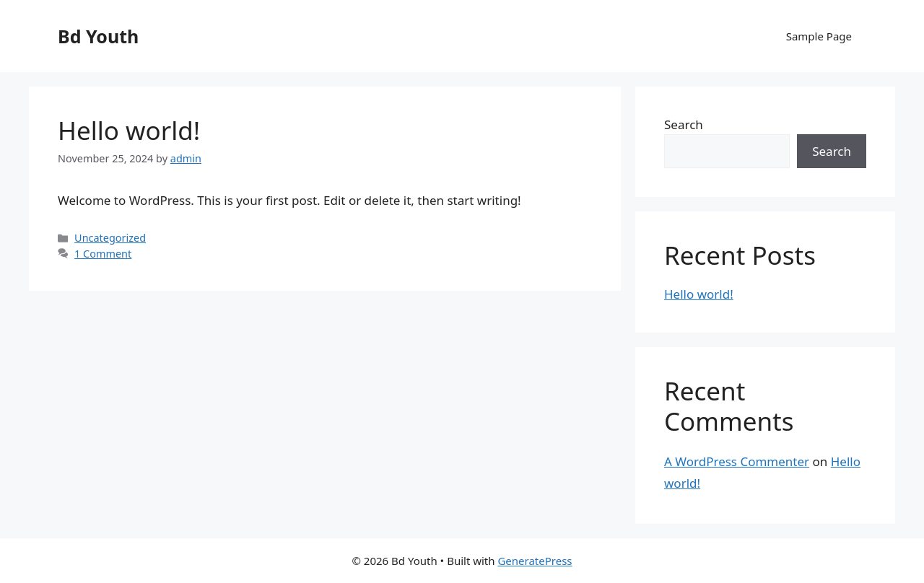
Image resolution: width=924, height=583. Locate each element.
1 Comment (103, 254)
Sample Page (819, 36)
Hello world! (129, 130)
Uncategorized (110, 238)
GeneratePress (535, 561)
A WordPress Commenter (737, 461)
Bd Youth (98, 36)
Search (684, 124)
